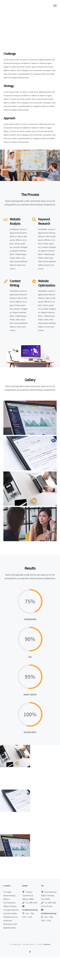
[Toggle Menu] (55, 6)
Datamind (47, 944)
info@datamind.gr (30, 910)
